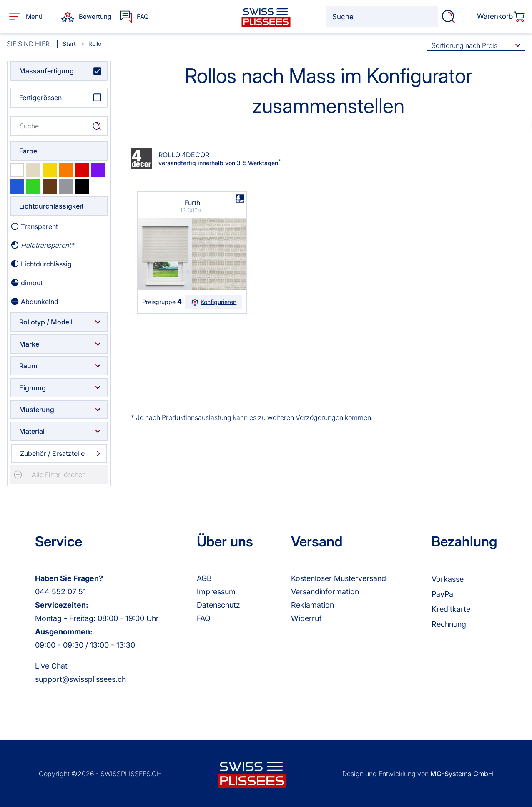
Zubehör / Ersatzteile (52, 453)
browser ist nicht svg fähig (240, 198)
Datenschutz (218, 605)
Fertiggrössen (40, 98)
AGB (204, 578)
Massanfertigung (46, 71)
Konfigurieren (214, 302)
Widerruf (306, 618)
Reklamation (312, 605)
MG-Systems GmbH (462, 774)
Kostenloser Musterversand (339, 578)
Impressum (216, 592)
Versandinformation (325, 592)
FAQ (204, 618)
